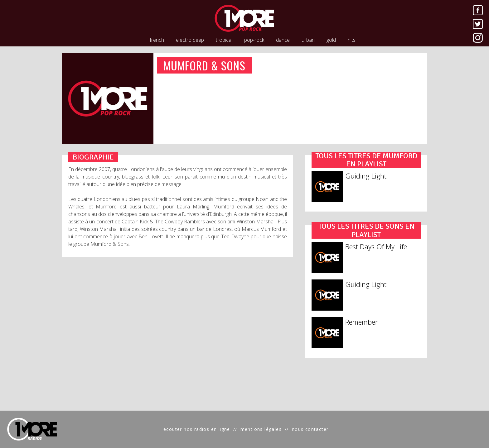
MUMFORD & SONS (204, 65)
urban (308, 40)
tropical (224, 40)
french (157, 40)
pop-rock (254, 40)
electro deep (190, 40)
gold (331, 40)
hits (352, 40)
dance (283, 40)
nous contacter (310, 429)
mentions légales (261, 429)
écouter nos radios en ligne (197, 429)
